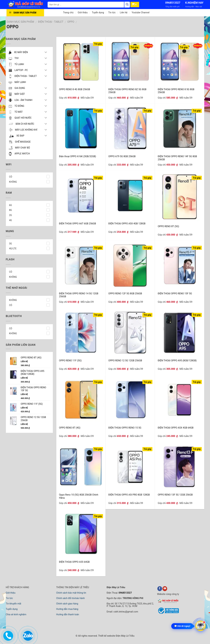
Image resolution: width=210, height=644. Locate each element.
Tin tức (112, 13)
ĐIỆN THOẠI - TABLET (51, 22)
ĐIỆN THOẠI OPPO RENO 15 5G (125, 428)
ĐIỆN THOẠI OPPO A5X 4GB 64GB (176, 428)
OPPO (71, 22)
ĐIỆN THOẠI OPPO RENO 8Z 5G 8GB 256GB (127, 91)
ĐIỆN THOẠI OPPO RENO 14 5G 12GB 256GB (79, 295)
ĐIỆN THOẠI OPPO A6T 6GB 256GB (78, 224)
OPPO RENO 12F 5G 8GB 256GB (125, 294)
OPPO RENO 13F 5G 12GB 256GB (175, 495)
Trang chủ (68, 13)
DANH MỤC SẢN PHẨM (20, 22)
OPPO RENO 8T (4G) (70, 428)
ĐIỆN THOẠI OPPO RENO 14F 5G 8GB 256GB (177, 158)
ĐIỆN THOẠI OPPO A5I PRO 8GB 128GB (129, 495)
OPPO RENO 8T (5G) (168, 226)
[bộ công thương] (168, 613)
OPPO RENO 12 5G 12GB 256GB (125, 361)
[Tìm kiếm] (127, 5)
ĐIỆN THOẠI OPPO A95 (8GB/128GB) (177, 361)
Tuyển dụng (98, 13)
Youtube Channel (140, 13)
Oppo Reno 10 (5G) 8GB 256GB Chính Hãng (79, 496)
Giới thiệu (83, 13)
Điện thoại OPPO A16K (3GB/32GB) (78, 156)
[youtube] (165, 589)
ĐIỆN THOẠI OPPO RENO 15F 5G (175, 294)
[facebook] (160, 589)
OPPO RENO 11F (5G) (70, 361)
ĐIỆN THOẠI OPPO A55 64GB (74, 562)
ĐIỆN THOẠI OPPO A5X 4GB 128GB (127, 224)
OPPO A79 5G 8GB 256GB (122, 156)
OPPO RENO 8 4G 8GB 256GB (75, 89)
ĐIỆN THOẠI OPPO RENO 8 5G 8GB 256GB (176, 91)
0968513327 (173, 3)
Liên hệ (124, 13)
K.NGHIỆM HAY (194, 3)
